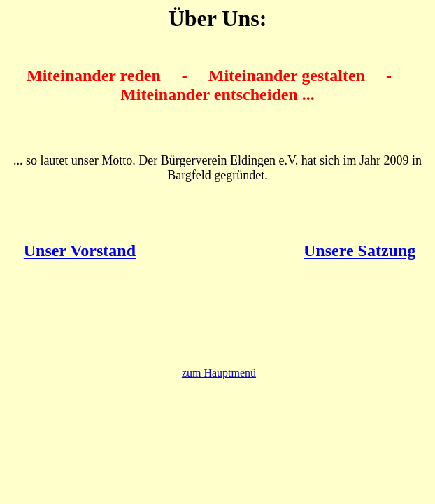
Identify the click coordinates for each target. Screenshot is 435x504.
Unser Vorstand (80, 251)
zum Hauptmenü (219, 373)
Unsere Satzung (359, 251)
